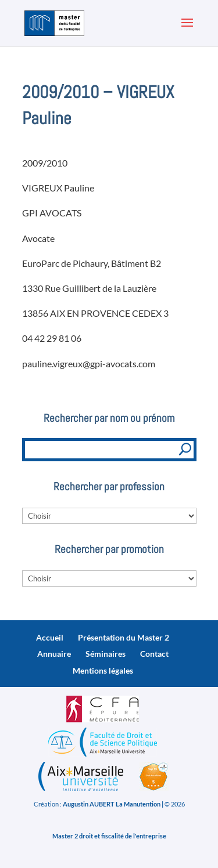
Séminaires (106, 654)
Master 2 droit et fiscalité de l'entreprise (109, 836)
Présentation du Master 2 (124, 637)
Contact (154, 654)
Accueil (50, 637)
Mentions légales (103, 670)
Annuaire (54, 654)
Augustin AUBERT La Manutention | (113, 804)
